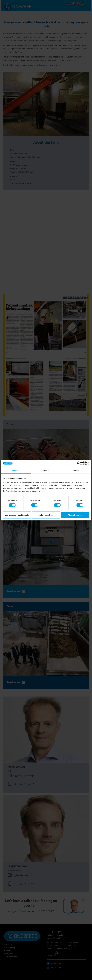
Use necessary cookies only (17, 515)
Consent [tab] (16, 470)
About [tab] (76, 470)
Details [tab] (46, 470)
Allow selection (46, 515)
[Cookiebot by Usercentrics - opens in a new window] (79, 463)
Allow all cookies (75, 515)
